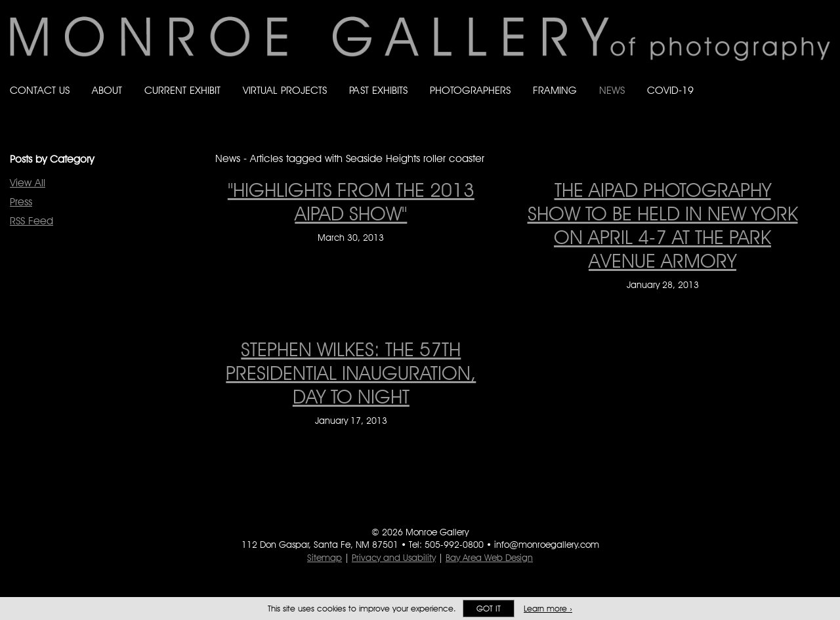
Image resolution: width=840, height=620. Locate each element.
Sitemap (325, 558)
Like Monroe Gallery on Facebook (746, 78)
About (107, 90)
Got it (489, 609)
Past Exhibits (378, 90)
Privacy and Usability (394, 558)
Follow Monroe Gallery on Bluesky (772, 78)
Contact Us (40, 90)
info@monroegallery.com (547, 545)
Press (21, 202)
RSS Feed (31, 221)
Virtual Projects (285, 90)
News (612, 90)
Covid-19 (670, 90)
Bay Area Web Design (489, 558)
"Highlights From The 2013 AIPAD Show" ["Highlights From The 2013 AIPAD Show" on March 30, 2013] (351, 201)
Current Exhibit (182, 90)
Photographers (470, 90)
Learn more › (548, 609)
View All (28, 183)
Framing (555, 90)
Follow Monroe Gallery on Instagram (798, 78)
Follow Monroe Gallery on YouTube (824, 78)
